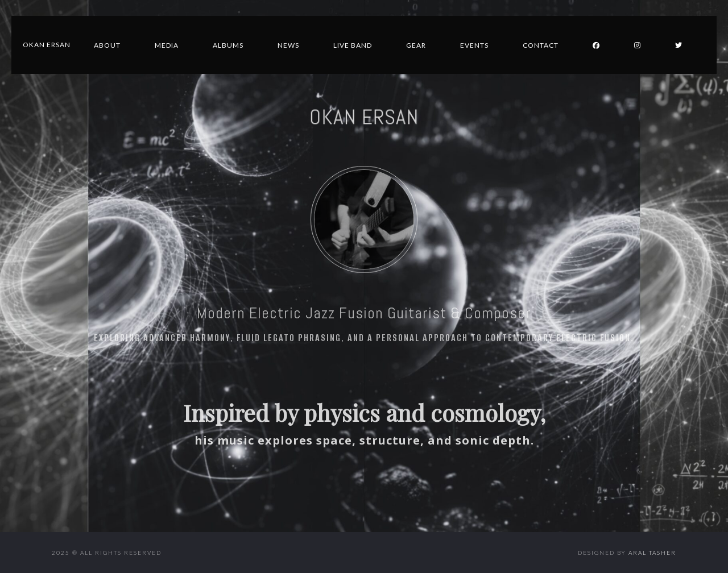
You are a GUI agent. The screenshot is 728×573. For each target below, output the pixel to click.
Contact (541, 45)
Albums (228, 45)
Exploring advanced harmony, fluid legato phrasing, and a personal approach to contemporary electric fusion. (364, 338)
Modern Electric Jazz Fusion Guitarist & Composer (364, 313)
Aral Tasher (652, 553)
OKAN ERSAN (364, 117)
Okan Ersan (47, 44)
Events (474, 45)
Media (167, 45)
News (288, 45)
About (107, 45)
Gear (416, 45)
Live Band (353, 45)
